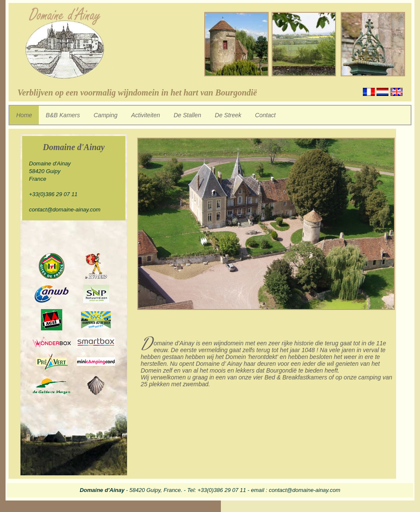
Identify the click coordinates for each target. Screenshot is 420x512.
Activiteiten (146, 115)
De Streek (228, 115)
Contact (265, 115)
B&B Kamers (63, 115)
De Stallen (187, 115)
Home (24, 115)
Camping (106, 115)
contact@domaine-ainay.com (65, 210)
